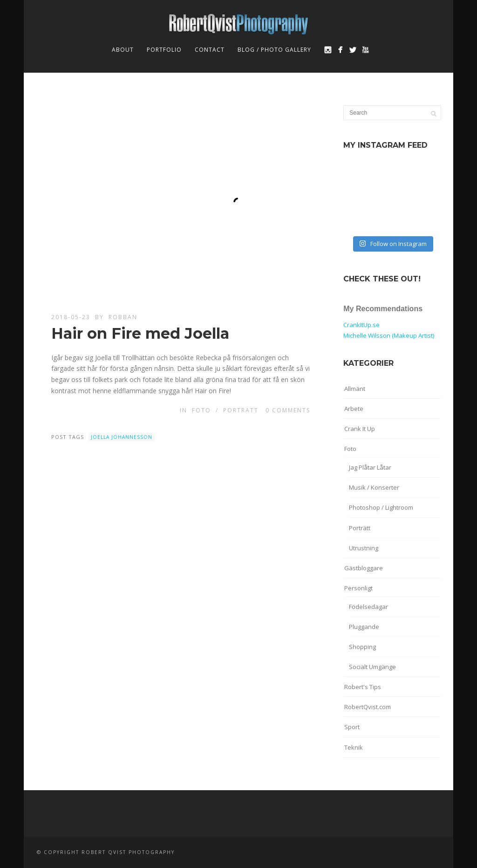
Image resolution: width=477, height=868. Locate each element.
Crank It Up (360, 429)
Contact (210, 50)
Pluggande (364, 627)
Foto (201, 410)
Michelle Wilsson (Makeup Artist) (389, 335)
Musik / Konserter (374, 487)
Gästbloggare (364, 568)
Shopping (362, 647)
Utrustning (364, 548)
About (123, 50)
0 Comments (288, 410)
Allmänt (355, 389)
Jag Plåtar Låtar (370, 467)
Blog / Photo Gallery (274, 50)
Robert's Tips (363, 687)
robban (123, 317)
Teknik (354, 747)
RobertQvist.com (368, 707)
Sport (352, 727)
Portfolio (164, 50)
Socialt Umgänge (372, 667)
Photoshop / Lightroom (381, 507)
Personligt (358, 588)
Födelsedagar (368, 607)
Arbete (354, 409)
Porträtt (241, 410)
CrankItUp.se (361, 325)
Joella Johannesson (122, 437)
